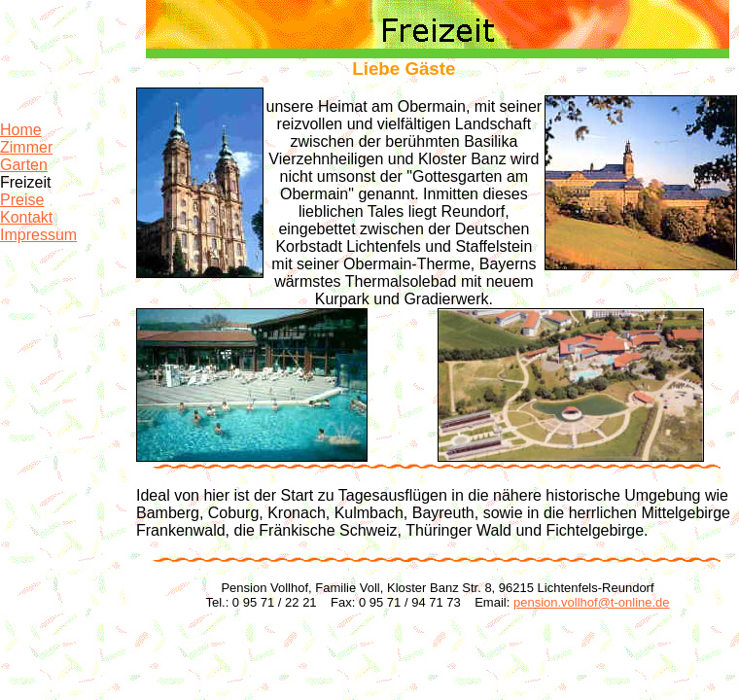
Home (21, 130)
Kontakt (26, 217)
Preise (22, 200)
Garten (24, 165)
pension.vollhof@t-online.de (592, 602)
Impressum (38, 235)
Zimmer (26, 147)
